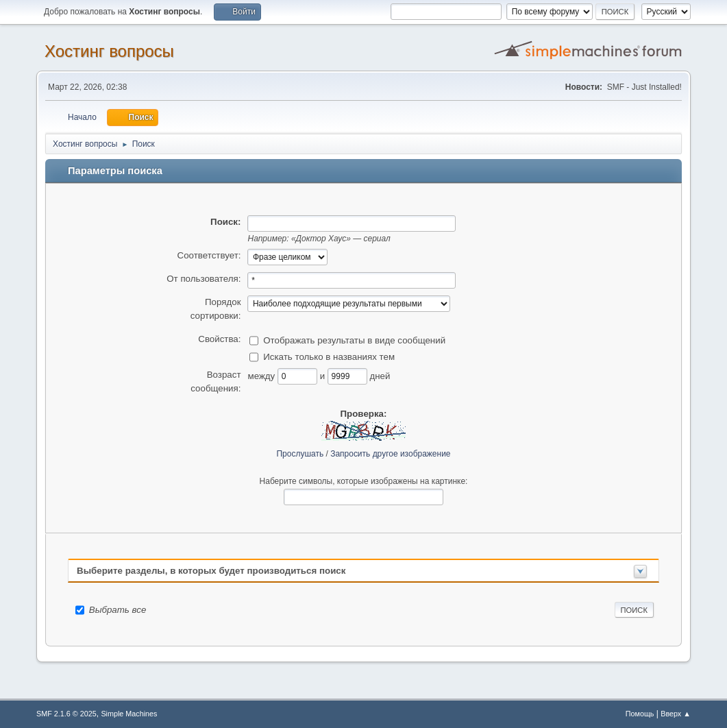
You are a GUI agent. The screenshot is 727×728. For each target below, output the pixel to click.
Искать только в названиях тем (329, 356)
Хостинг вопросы (109, 51)
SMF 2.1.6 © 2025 (66, 714)
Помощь (640, 714)
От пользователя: (204, 279)
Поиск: (225, 222)
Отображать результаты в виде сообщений (354, 340)
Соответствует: (209, 255)
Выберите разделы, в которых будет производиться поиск (211, 571)
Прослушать (300, 454)
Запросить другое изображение (390, 454)
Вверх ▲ (676, 714)
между (262, 375)
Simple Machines (129, 714)
